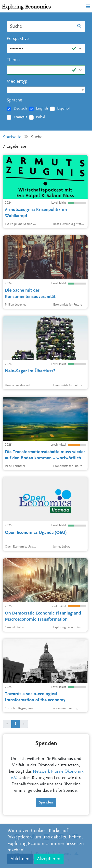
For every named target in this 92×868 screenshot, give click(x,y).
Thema (13, 60)
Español (63, 109)
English (42, 109)
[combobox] (46, 90)
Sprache (14, 100)
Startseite (12, 137)
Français (20, 117)
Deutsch (20, 109)
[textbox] (46, 90)
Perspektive (18, 39)
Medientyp (17, 82)
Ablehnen (20, 859)
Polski (40, 117)
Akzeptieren (49, 859)
